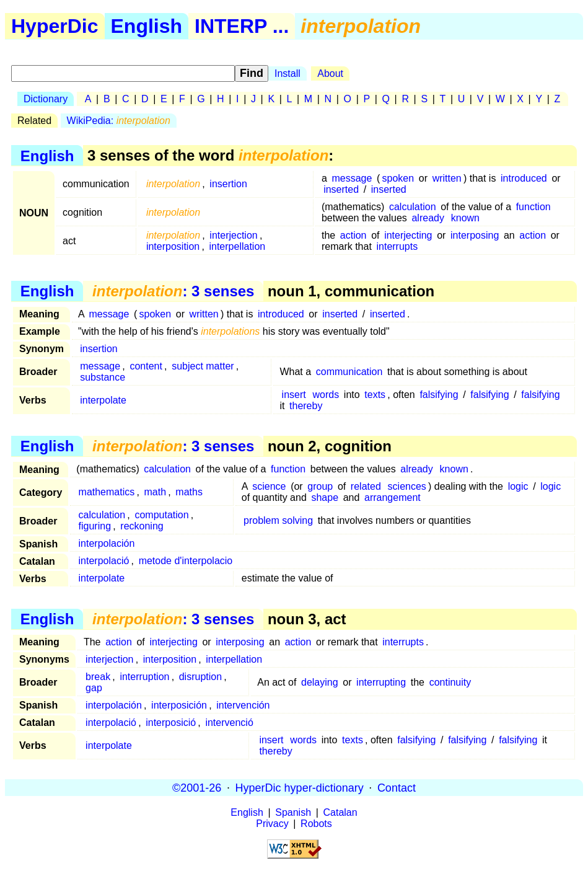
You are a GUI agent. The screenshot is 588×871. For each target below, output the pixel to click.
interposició (171, 723)
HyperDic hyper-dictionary (300, 787)
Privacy (272, 824)
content (146, 366)
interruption (144, 677)
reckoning (142, 526)
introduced (524, 178)
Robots (316, 824)
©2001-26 (197, 787)
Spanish (293, 812)
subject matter (203, 366)
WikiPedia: (119, 121)
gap (94, 688)
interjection (233, 235)
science (269, 486)
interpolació (104, 561)
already (428, 218)
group (320, 486)
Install (287, 73)
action (353, 235)
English (147, 26)
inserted (341, 189)
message (352, 178)
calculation (413, 207)
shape (325, 497)
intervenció (229, 723)
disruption (200, 677)
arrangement (393, 497)
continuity (450, 682)
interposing (475, 235)
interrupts (397, 246)
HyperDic (55, 26)
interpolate (103, 400)
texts (375, 395)
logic (518, 486)
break (98, 677)
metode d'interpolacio (186, 561)
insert (294, 395)
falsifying (439, 395)
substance (103, 377)
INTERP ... (242, 26)
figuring (95, 526)
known (465, 218)
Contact (397, 787)
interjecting (408, 235)
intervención (243, 705)
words (326, 395)
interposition (173, 246)
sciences (407, 486)
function (533, 207)
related (366, 486)
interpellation (237, 246)
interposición (179, 705)
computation (161, 515)
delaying (320, 682)
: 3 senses (173, 291)
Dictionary (46, 99)
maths (189, 492)
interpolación (107, 543)
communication (349, 372)
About (330, 73)
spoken (398, 178)
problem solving (278, 520)
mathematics (107, 492)
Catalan (340, 812)
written (447, 178)
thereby (306, 406)
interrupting (381, 682)
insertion (228, 184)
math (156, 492)
